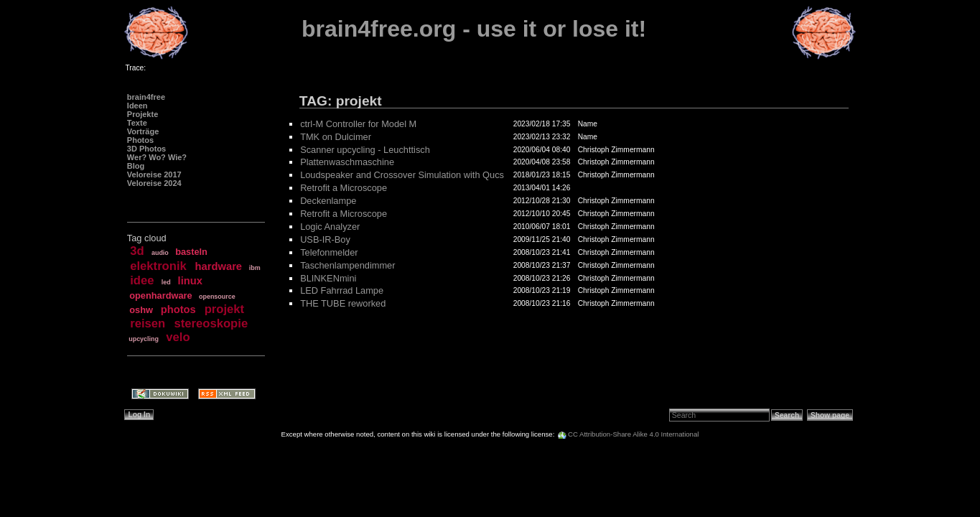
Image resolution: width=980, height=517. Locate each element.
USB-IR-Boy (325, 239)
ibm (255, 268)
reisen (148, 323)
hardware (219, 266)
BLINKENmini (328, 278)
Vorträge (143, 131)
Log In (139, 415)
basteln (191, 252)
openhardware (160, 295)
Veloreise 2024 (154, 183)
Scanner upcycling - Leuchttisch (365, 150)
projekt (224, 309)
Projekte (143, 114)
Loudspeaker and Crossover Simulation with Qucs (402, 175)
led (166, 282)
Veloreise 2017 (154, 174)
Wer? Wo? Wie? (157, 157)
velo (178, 337)
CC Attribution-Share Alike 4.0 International (633, 434)
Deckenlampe (328, 201)
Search (787, 415)
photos (178, 309)
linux (190, 281)
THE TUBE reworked (343, 303)
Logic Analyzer (330, 227)
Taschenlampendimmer (347, 265)
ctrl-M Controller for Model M (358, 124)
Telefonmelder (329, 252)
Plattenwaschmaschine (347, 162)
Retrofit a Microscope (344, 188)
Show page (830, 415)
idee (142, 280)
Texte (137, 123)
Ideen (137, 106)
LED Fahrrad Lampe (342, 290)
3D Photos (146, 149)
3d (137, 251)
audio (160, 253)
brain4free (146, 97)
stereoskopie (211, 323)
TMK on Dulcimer (336, 137)
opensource (217, 297)
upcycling (144, 339)
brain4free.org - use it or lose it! (474, 29)
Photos (140, 140)
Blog (136, 166)
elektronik (158, 266)
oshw (141, 310)
